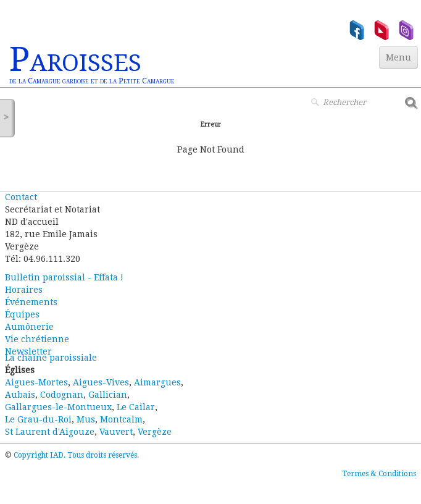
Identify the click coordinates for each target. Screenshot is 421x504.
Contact (21, 197)
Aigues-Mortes (36, 382)
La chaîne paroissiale (51, 358)
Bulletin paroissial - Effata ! (64, 277)
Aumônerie (29, 327)
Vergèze (155, 432)
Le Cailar (136, 407)
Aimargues (157, 382)
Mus (86, 419)
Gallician (108, 395)
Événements (31, 302)
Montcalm (121, 419)
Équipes (22, 314)
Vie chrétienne (37, 339)
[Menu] (398, 57)
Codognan (62, 395)
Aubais (20, 395)
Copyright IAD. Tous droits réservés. (76, 455)
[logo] (92, 65)
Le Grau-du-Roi (38, 419)
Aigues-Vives (101, 382)
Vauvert (116, 432)
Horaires (24, 290)
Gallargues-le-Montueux (58, 407)
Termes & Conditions (379, 474)
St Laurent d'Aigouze (50, 432)
